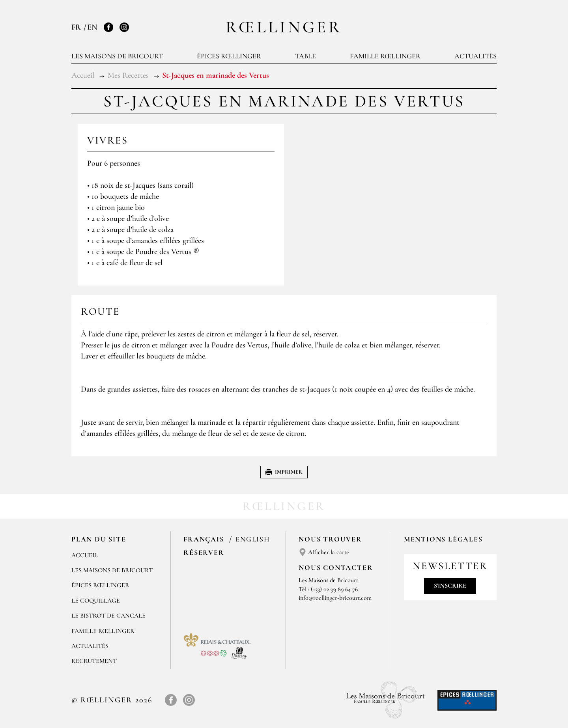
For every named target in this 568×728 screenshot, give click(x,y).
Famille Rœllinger (385, 56)
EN (92, 27)
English (253, 539)
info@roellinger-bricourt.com (335, 598)
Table (305, 56)
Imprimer (284, 472)
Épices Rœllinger (229, 56)
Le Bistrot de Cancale (108, 616)
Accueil (85, 555)
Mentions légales (443, 539)
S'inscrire (450, 586)
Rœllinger (284, 27)
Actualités (476, 56)
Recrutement (94, 661)
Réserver (204, 553)
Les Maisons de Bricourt (117, 56)
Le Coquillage (96, 601)
